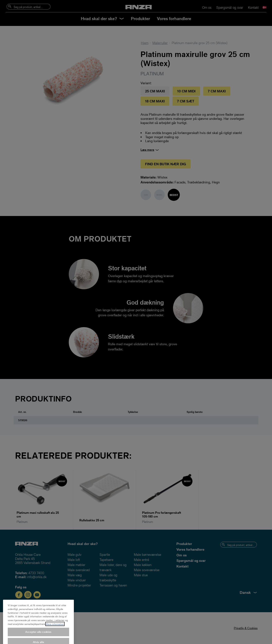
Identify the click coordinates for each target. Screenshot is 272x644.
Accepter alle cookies (38, 639)
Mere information (55, 631)
